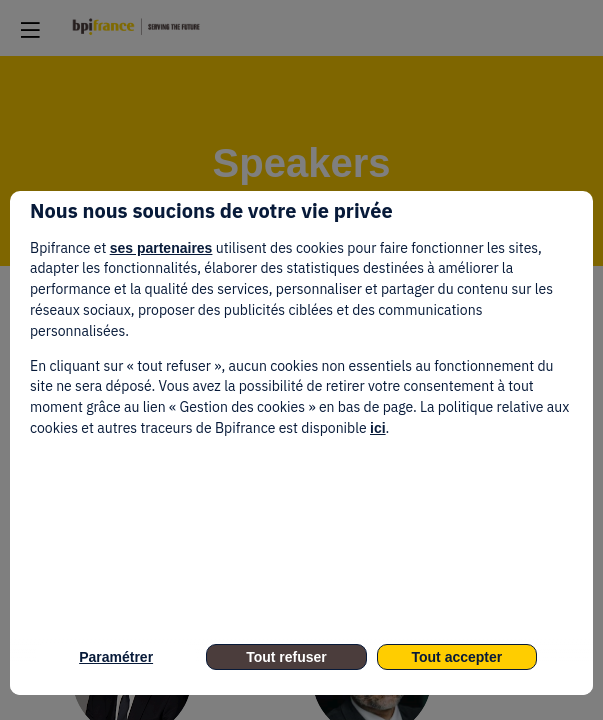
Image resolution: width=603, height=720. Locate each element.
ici (378, 428)
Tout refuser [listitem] (286, 657)
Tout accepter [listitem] (456, 657)
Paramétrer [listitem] (116, 657)
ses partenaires (161, 248)
